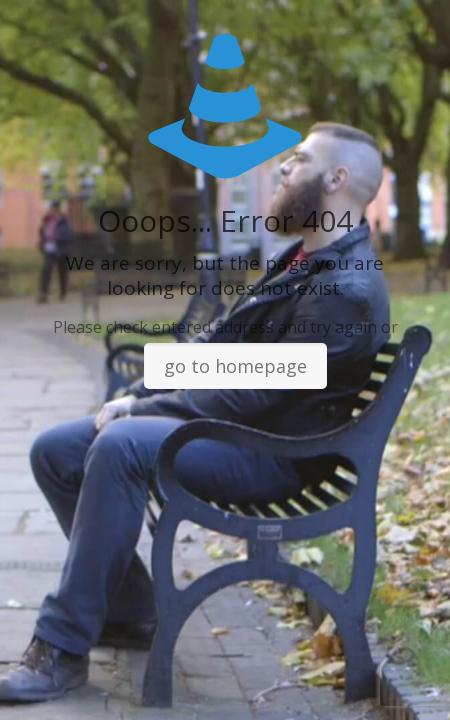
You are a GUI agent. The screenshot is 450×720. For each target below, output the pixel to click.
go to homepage (235, 366)
